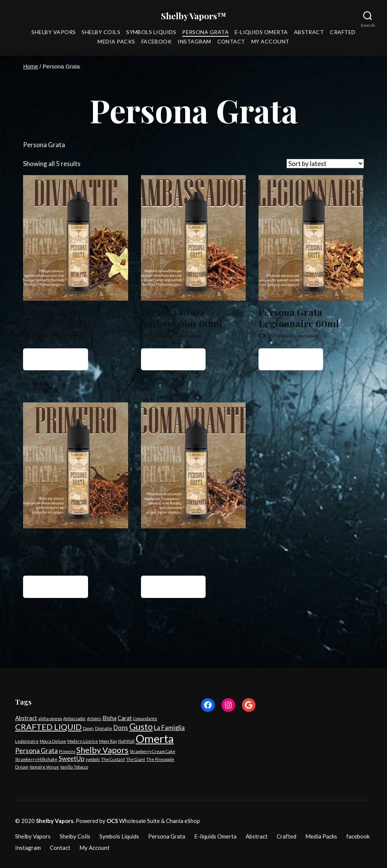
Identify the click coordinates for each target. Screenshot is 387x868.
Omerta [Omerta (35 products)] (155, 739)
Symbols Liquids (151, 33)
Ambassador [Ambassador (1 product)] (74, 719)
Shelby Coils (101, 33)
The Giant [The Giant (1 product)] (135, 760)
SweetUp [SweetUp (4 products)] (71, 759)
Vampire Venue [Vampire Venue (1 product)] (44, 767)
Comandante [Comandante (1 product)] (145, 719)
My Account (270, 42)
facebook (157, 42)
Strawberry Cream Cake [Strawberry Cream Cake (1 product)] (152, 752)
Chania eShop (183, 821)
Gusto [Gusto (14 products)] (141, 727)
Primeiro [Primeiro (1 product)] (67, 752)
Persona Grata (205, 33)
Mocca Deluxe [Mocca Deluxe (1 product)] (53, 741)
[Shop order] (325, 164)
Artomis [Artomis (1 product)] (94, 719)
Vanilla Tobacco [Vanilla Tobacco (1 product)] (74, 767)
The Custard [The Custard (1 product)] (113, 760)
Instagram (194, 42)
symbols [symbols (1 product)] (93, 760)
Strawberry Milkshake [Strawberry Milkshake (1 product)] (36, 760)
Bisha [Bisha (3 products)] (109, 718)
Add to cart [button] (56, 359)
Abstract (309, 33)
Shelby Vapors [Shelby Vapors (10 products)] (102, 750)
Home (31, 67)
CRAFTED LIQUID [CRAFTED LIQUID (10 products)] (48, 727)
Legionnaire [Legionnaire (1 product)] (27, 741)
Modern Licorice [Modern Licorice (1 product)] (83, 741)
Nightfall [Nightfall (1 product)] (126, 741)
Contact (231, 42)
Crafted (343, 33)
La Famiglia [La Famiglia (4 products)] (169, 728)
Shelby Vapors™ (193, 16)
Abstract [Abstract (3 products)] (26, 718)
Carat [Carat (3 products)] (125, 718)
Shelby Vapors (53, 33)
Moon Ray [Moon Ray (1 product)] (108, 741)
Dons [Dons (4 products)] (121, 728)
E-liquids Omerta (261, 33)
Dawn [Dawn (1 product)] (88, 729)
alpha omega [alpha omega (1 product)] (50, 719)
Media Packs (116, 42)
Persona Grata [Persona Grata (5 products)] (36, 751)
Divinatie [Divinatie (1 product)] (104, 729)
